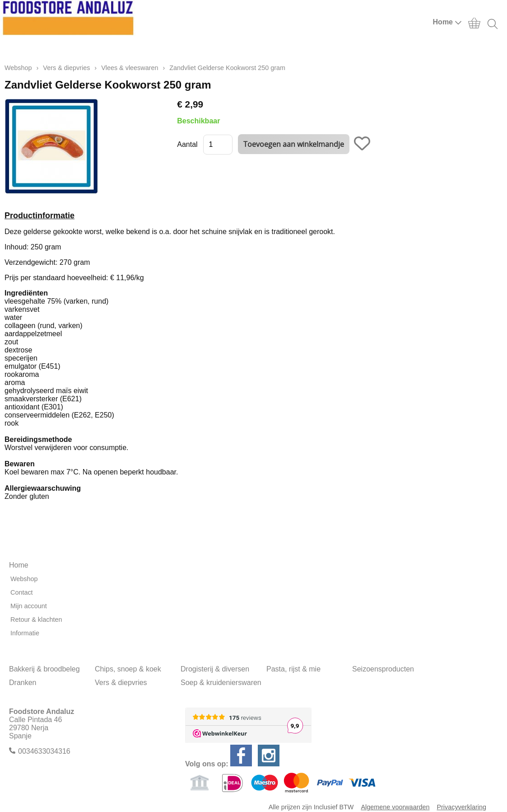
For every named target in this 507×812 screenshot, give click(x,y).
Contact (22, 592)
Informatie (25, 633)
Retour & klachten (36, 620)
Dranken (23, 683)
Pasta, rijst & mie (293, 669)
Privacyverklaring (461, 807)
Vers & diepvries (66, 68)
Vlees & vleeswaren (130, 68)
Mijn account (29, 606)
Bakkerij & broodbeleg (44, 669)
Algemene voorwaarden (395, 807)
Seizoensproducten (383, 669)
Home (447, 22)
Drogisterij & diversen (215, 669)
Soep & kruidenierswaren (221, 683)
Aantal (187, 144)
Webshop (18, 68)
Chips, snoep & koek (128, 669)
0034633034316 (44, 751)
